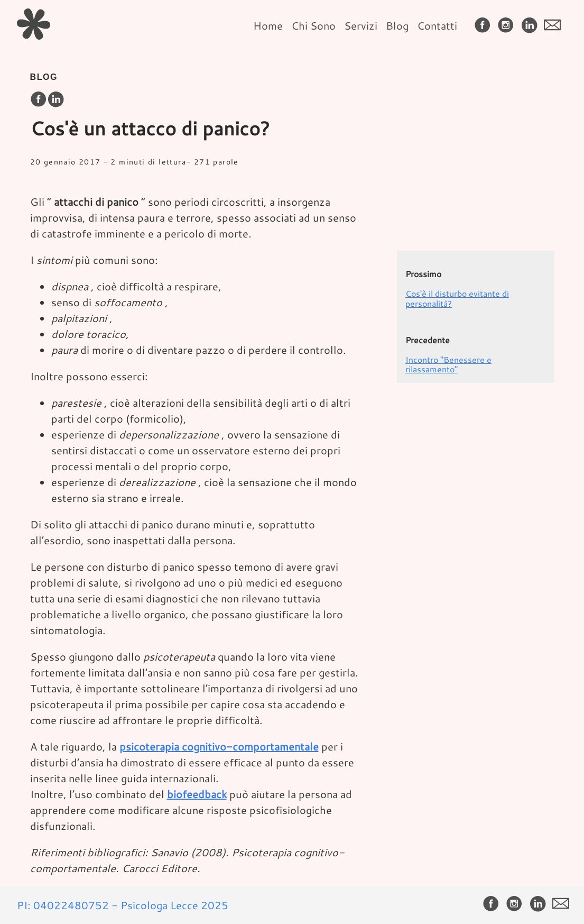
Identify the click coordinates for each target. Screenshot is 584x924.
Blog (397, 25)
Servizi (361, 25)
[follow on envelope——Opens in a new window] (554, 26)
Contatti (437, 25)
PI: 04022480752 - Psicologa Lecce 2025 (123, 905)
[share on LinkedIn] (55, 100)
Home (268, 25)
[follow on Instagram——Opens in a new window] (508, 26)
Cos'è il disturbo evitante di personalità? (457, 298)
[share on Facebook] (39, 100)
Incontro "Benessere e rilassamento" (448, 364)
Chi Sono (313, 25)
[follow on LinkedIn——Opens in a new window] (531, 26)
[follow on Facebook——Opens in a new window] (485, 26)
